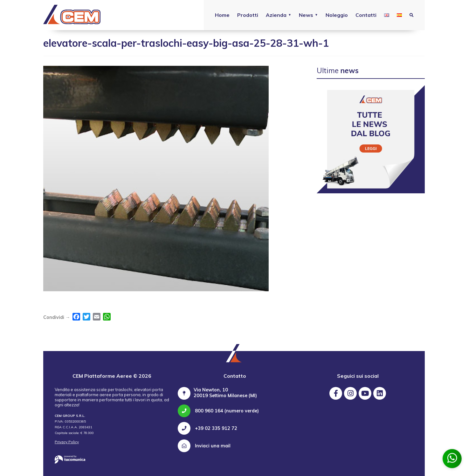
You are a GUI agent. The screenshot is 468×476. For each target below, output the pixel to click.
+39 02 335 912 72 (207, 428)
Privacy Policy (67, 442)
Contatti (366, 15)
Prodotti (248, 15)
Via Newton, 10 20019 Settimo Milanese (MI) (225, 393)
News (306, 15)
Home (222, 15)
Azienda (276, 15)
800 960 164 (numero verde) (218, 411)
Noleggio (337, 15)
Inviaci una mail (204, 446)
